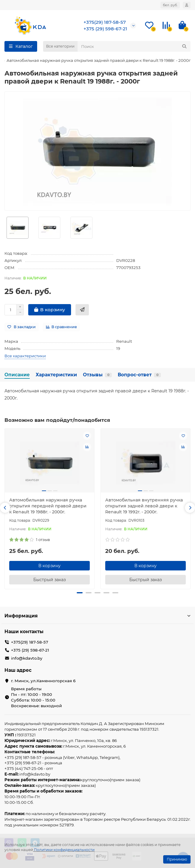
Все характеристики (25, 356)
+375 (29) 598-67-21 (105, 29)
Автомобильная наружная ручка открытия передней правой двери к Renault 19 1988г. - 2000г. (48, 506)
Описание (17, 375)
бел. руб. (170, 5)
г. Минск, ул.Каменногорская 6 (43, 681)
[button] (5, 508)
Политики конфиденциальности (64, 850)
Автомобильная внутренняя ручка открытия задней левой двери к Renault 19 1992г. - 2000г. (144, 506)
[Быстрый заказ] (82, 310)
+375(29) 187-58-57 (105, 22)
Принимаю (177, 859)
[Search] (134, 46)
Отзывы (97, 375)
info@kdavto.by (27, 658)
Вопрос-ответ (139, 375)
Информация (97, 616)
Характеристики (56, 375)
